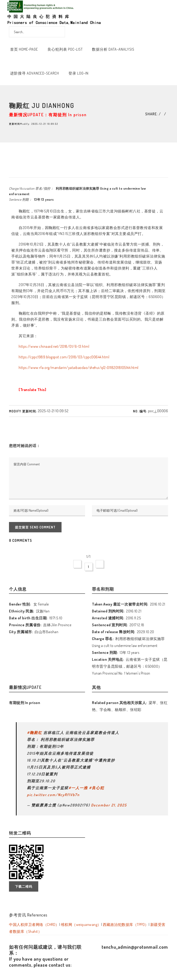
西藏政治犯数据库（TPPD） (126, 925)
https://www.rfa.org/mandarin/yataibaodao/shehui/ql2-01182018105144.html (79, 368)
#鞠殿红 (35, 733)
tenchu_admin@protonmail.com (135, 947)
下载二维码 (24, 886)
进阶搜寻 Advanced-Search (35, 73)
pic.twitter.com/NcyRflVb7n (53, 795)
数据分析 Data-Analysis (113, 49)
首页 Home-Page (24, 49)
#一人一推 (78, 788)
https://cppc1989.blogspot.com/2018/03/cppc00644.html (64, 357)
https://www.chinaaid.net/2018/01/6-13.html (54, 346)
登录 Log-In (78, 73)
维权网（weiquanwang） (81, 925)
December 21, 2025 (109, 805)
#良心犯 (97, 788)
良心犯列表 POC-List (65, 49)
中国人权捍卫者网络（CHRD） (34, 925)
